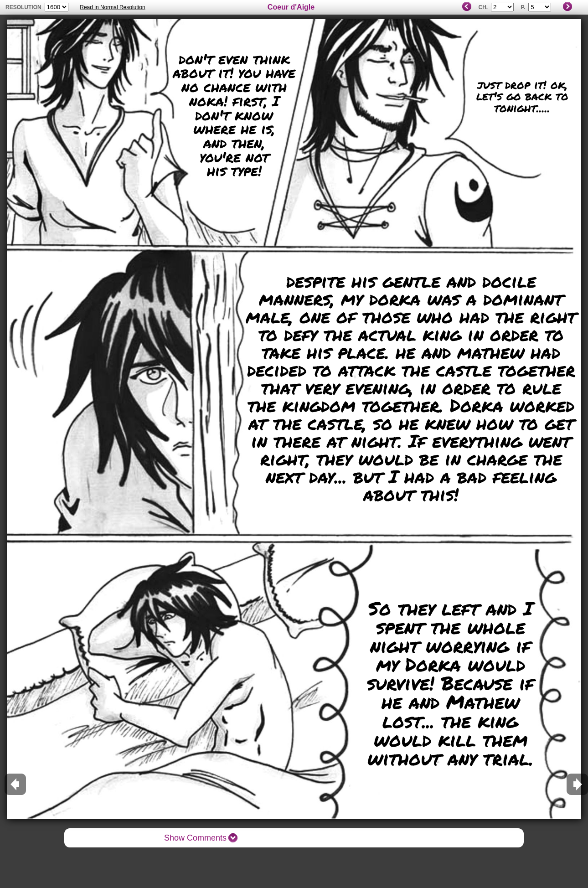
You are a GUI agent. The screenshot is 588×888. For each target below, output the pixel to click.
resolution (24, 7)
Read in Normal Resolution (112, 7)
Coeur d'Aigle (291, 7)
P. (523, 7)
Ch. (483, 7)
